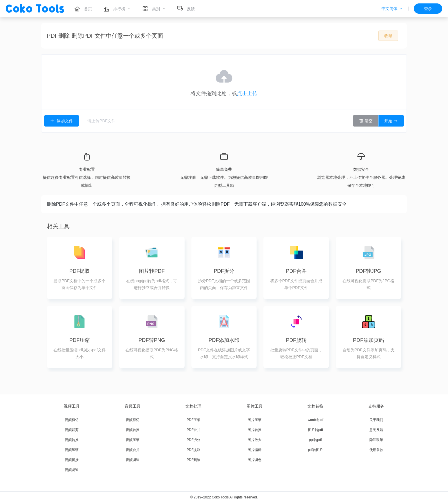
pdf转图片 (316, 450)
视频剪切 (72, 420)
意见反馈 (376, 430)
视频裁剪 (72, 430)
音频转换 (133, 430)
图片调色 (255, 460)
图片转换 (255, 430)
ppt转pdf (315, 440)
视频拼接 (72, 460)
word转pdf (316, 420)
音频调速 (133, 460)
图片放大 (255, 440)
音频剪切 (133, 420)
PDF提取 (193, 450)
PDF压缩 (193, 420)
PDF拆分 (193, 440)
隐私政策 (376, 440)
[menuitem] (83, 9)
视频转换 (72, 440)
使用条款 (376, 450)
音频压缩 (133, 440)
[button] (392, 9)
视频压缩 (72, 450)
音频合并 (133, 450)
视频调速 (72, 470)
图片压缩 (255, 420)
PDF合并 (193, 430)
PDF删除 (193, 460)
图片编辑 (255, 450)
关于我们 (376, 420)
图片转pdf (316, 430)
